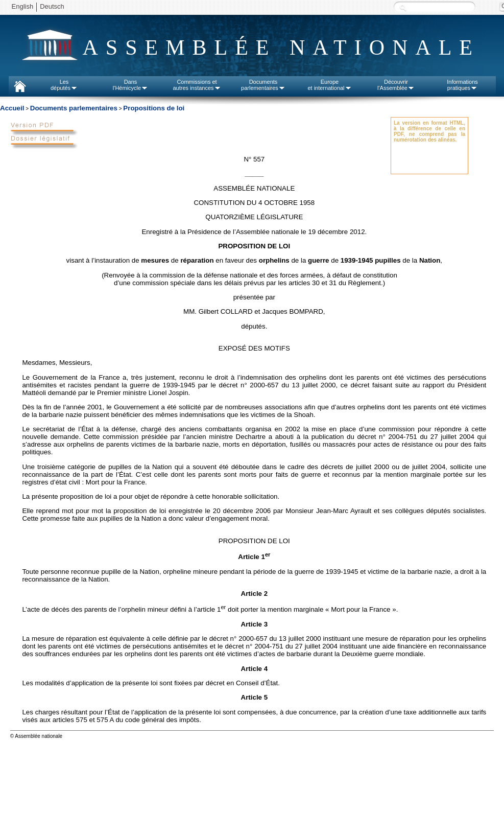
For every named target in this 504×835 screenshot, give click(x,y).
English (23, 6)
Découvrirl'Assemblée (396, 85)
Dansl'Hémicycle (130, 85)
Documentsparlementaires (263, 85)
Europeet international (329, 85)
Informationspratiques (462, 85)
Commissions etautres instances (197, 85)
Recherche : (403, 7)
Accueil (12, 108)
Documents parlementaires (74, 108)
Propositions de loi (154, 108)
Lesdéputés (64, 85)
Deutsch (52, 6)
